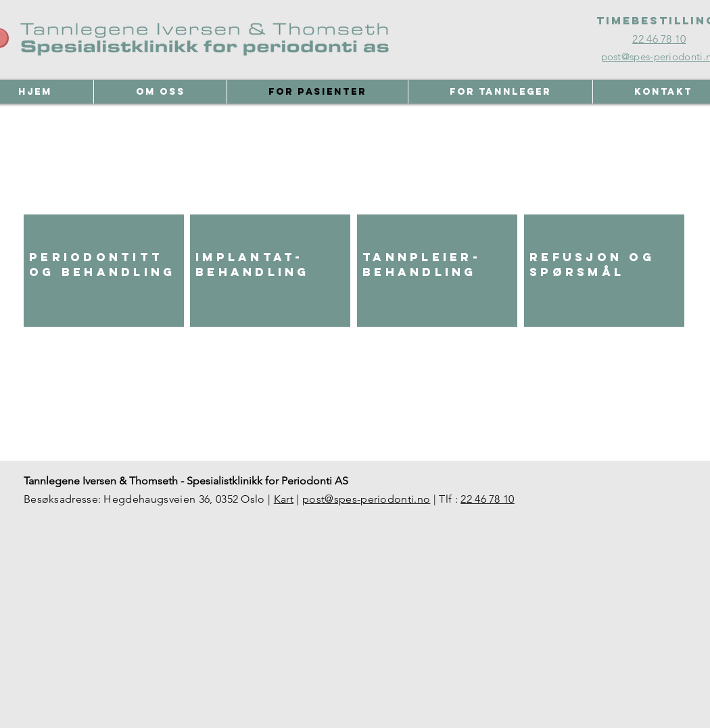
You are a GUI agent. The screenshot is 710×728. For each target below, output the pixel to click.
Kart (284, 499)
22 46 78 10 (488, 499)
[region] (104, 271)
